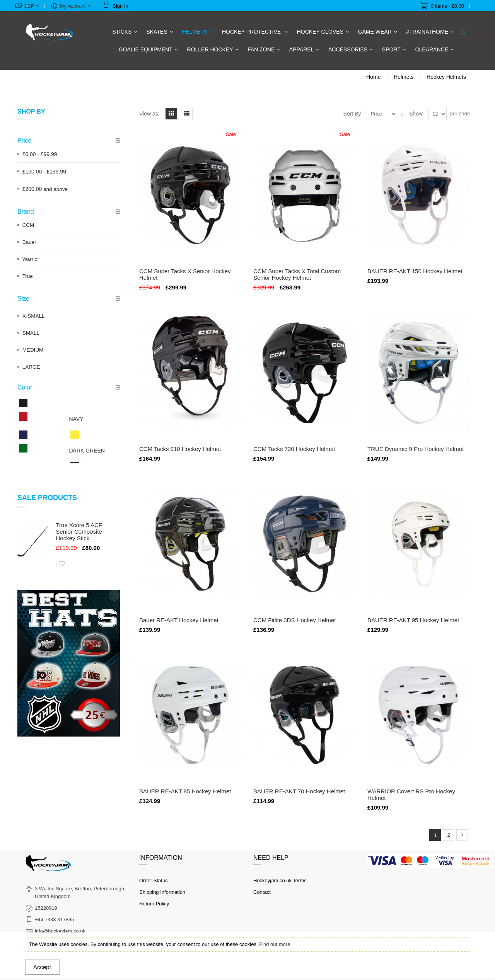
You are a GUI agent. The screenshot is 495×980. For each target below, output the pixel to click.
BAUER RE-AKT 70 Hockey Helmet (299, 791)
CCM (28, 225)
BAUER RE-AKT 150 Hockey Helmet (415, 271)
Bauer (29, 242)
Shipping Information (162, 892)
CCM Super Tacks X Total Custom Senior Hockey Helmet (297, 274)
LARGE (31, 367)
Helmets (404, 77)
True (28, 276)
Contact (262, 892)
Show (416, 114)
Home (373, 77)
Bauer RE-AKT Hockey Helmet (179, 620)
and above (45, 189)
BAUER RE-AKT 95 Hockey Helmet (413, 620)
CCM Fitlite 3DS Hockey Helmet (294, 620)
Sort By (352, 114)
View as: (149, 114)
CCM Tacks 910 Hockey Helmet (180, 449)
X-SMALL (34, 316)
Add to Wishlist (62, 564)
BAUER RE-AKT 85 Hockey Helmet (185, 791)
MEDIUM (33, 350)
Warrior (31, 259)
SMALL (31, 333)
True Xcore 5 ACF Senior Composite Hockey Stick (79, 532)
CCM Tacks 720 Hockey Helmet (294, 449)
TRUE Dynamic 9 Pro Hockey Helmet (416, 449)
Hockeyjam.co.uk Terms (280, 880)
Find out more (275, 944)
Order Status (154, 880)
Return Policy (154, 904)
